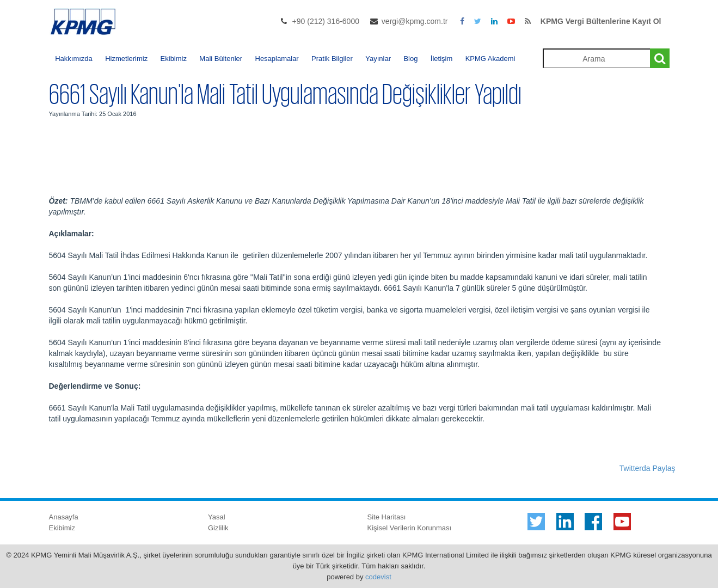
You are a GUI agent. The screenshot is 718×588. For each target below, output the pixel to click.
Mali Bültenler (221, 59)
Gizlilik (218, 528)
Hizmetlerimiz (126, 59)
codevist (378, 577)
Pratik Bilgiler (332, 59)
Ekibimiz (174, 59)
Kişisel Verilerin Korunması (410, 528)
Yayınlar (378, 59)
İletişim (441, 59)
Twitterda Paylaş (648, 468)
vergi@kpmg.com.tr (415, 21)
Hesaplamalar (277, 59)
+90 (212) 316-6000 (326, 21)
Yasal (217, 517)
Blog (410, 59)
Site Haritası (387, 517)
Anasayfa (64, 517)
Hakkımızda (74, 59)
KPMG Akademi (490, 59)
